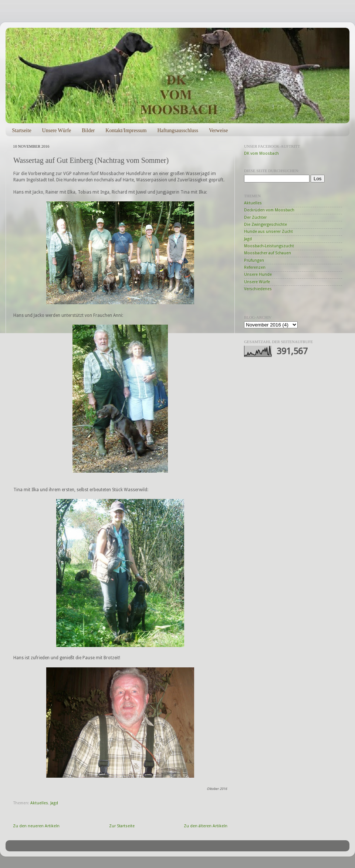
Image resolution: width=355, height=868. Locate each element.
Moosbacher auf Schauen (268, 253)
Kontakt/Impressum (126, 130)
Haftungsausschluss (177, 130)
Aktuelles (39, 803)
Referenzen (255, 267)
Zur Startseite (122, 826)
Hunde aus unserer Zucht (268, 232)
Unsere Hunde (258, 274)
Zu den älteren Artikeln (206, 826)
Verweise (218, 130)
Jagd (54, 803)
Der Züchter (255, 217)
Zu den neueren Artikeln (36, 826)
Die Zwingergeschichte (266, 224)
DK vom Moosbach (261, 153)
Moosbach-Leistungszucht (269, 246)
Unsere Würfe (57, 130)
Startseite (22, 130)
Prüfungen (254, 260)
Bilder (88, 130)
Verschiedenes (258, 289)
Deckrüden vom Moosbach (269, 210)
